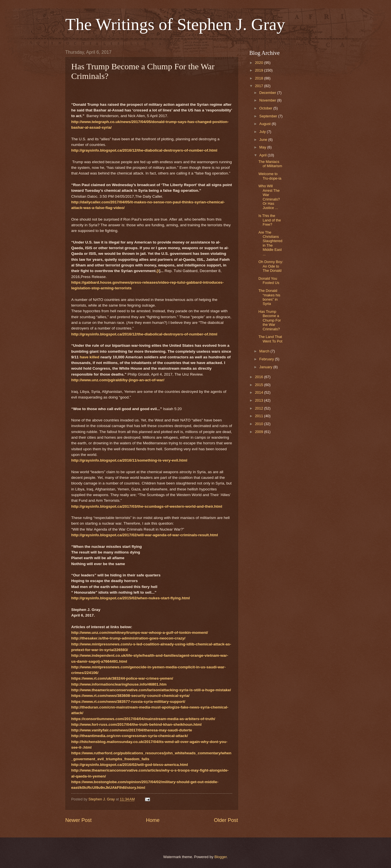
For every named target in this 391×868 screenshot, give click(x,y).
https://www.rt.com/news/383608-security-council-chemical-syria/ (131, 696)
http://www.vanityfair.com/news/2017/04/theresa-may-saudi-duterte (132, 730)
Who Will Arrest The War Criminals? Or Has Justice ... (269, 197)
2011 (259, 416)
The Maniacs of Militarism (270, 164)
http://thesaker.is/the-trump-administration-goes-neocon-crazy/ (128, 638)
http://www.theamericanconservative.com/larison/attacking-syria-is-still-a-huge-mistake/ (151, 690)
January (266, 367)
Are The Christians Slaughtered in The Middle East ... (270, 243)
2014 (259, 392)
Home (153, 820)
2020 (259, 63)
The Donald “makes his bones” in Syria (269, 297)
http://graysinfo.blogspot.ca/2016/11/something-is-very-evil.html (129, 460)
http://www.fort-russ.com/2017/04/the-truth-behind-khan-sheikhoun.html (137, 724)
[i (158, 271)
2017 (259, 86)
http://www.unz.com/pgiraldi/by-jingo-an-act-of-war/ (118, 380)
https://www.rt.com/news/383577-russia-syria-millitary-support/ (128, 702)
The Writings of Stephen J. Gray (175, 24)
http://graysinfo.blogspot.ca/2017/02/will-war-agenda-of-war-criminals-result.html (145, 535)
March (265, 351)
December (268, 93)
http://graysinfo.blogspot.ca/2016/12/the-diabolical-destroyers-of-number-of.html (144, 150)
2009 (259, 432)
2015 (259, 385)
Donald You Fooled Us (269, 281)
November (268, 100)
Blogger (221, 857)
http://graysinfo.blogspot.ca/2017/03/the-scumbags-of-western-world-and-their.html (147, 506)
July (263, 132)
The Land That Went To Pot (271, 339)
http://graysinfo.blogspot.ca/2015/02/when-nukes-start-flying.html (131, 598)
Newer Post (79, 820)
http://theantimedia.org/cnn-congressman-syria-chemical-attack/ (130, 736)
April (263, 155)
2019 (259, 70)
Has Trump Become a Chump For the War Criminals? (270, 320)
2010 (259, 424)
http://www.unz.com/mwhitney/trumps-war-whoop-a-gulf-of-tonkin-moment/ (140, 633)
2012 (259, 408)
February (267, 359)
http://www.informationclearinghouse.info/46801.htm (119, 684)
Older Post (226, 820)
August (266, 124)
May (263, 147)
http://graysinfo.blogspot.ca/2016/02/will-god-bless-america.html (130, 765)
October (266, 108)
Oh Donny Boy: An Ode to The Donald (271, 266)
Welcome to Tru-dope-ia (270, 176)
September (269, 116)
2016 (259, 377)
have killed (90, 357)
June (264, 140)
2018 (259, 78)
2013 (259, 400)
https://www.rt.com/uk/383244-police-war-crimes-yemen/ (122, 678)
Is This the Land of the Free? (270, 220)
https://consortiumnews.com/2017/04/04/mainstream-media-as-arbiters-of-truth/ (143, 719)
